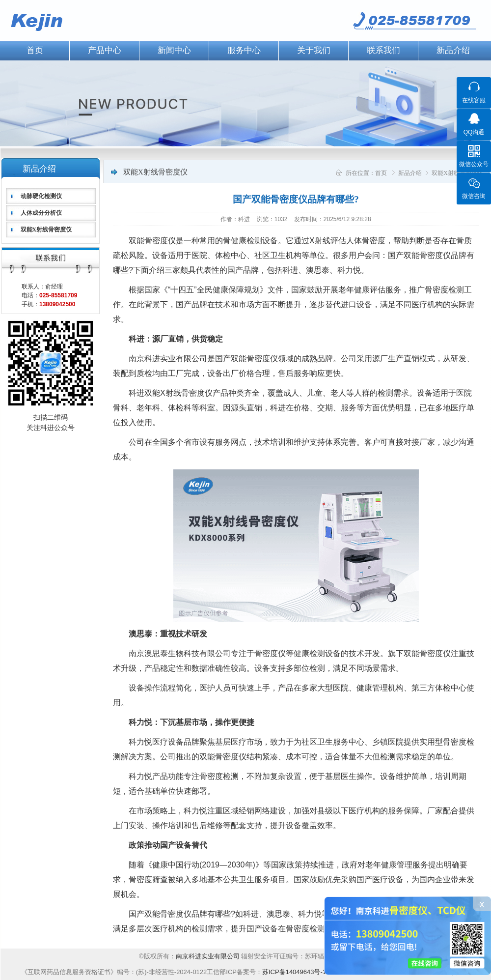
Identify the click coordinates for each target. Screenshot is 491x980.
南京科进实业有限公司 (209, 956)
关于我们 (314, 50)
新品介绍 (453, 50)
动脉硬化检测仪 (41, 196)
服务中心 (244, 50)
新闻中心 (174, 50)
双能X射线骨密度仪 (46, 230)
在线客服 (474, 100)
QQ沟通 (474, 132)
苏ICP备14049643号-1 (294, 972)
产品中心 (105, 50)
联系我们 (383, 50)
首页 (381, 173)
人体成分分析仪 (41, 213)
